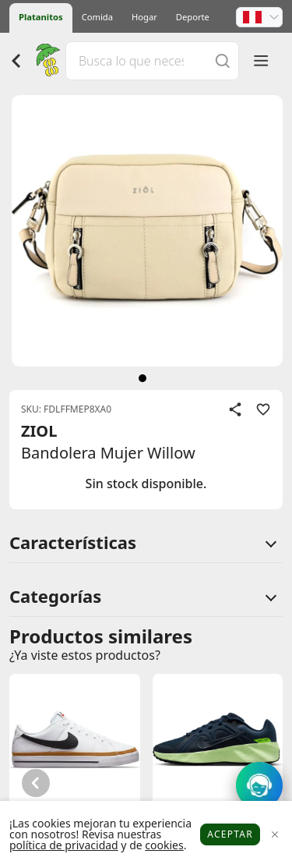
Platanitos (41, 17)
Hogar (144, 17)
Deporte (193, 17)
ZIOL (39, 431)
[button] (259, 17)
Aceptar (230, 834)
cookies (164, 845)
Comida (97, 17)
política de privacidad (64, 845)
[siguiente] (142, 378)
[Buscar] (223, 60)
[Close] (274, 835)
